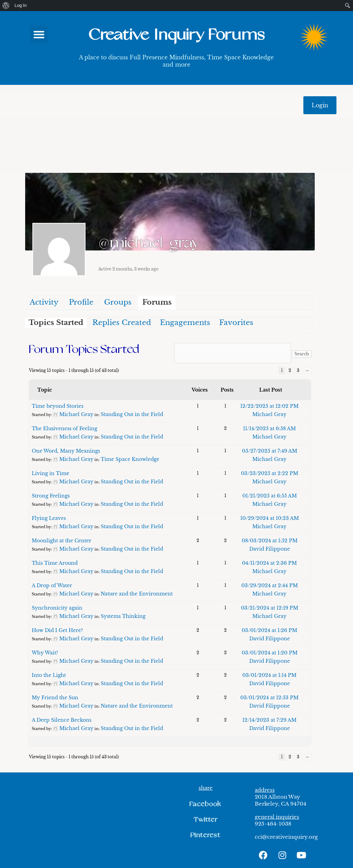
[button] (39, 34)
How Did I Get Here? (57, 630)
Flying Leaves (49, 518)
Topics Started (56, 323)
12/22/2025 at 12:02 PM (269, 406)
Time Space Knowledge (130, 459)
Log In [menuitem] (21, 5)
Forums (157, 302)
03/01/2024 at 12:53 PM (269, 698)
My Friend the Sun (55, 698)
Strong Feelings (51, 496)
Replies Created (122, 323)
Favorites (236, 323)
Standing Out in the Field (132, 414)
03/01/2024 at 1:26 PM (269, 630)
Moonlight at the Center (62, 541)
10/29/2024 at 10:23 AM (270, 518)
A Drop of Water (52, 585)
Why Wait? (45, 653)
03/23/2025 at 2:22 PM (270, 473)
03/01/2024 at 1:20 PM (270, 653)
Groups (118, 302)
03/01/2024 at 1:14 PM (269, 675)
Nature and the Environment (137, 594)
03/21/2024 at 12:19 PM (270, 608)
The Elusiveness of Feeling (64, 428)
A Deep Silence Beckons (62, 720)
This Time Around (55, 563)
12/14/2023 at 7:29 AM (269, 720)
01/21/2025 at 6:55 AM (270, 496)
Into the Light (49, 675)
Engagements (185, 323)
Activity (44, 302)
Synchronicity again (57, 608)
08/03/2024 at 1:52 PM (270, 541)
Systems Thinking (123, 616)
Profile (81, 302)
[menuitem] (6, 6)
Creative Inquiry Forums (176, 35)
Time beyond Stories (58, 406)
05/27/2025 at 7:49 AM (270, 451)
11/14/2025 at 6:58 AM (269, 428)
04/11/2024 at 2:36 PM (269, 563)
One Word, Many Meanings (66, 451)
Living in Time (51, 473)
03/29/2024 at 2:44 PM (270, 585)
